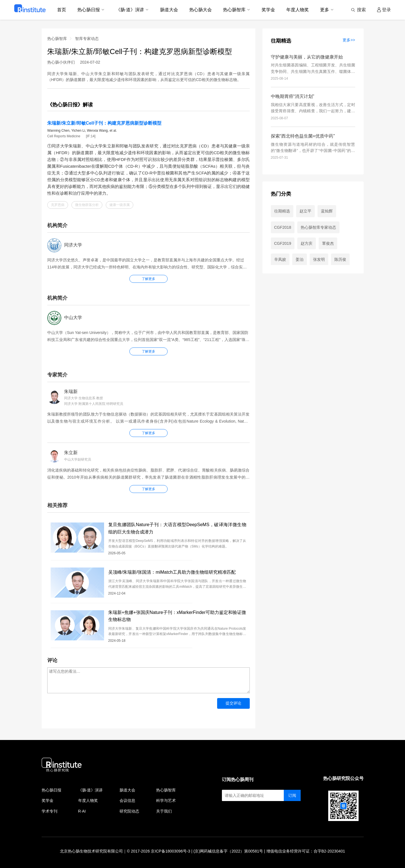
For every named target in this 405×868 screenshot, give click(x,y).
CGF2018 (283, 227)
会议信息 (127, 800)
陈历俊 (340, 259)
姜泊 (300, 259)
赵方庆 (307, 243)
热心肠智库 (57, 39)
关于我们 (164, 811)
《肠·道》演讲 (91, 790)
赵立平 (305, 211)
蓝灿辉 (327, 211)
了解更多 (148, 433)
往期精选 (281, 41)
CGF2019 (283, 243)
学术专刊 (49, 811)
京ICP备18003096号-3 (170, 851)
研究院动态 (129, 811)
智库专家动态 (87, 39)
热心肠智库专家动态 (318, 227)
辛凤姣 (280, 259)
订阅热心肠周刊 (238, 780)
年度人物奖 (88, 800)
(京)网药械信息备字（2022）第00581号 (228, 851)
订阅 (292, 795)
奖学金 (48, 800)
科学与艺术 (166, 800)
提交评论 (233, 703)
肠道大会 (127, 790)
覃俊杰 (328, 243)
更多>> (349, 40)
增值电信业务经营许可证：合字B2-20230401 (306, 851)
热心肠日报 (51, 790)
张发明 (319, 259)
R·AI (82, 811)
